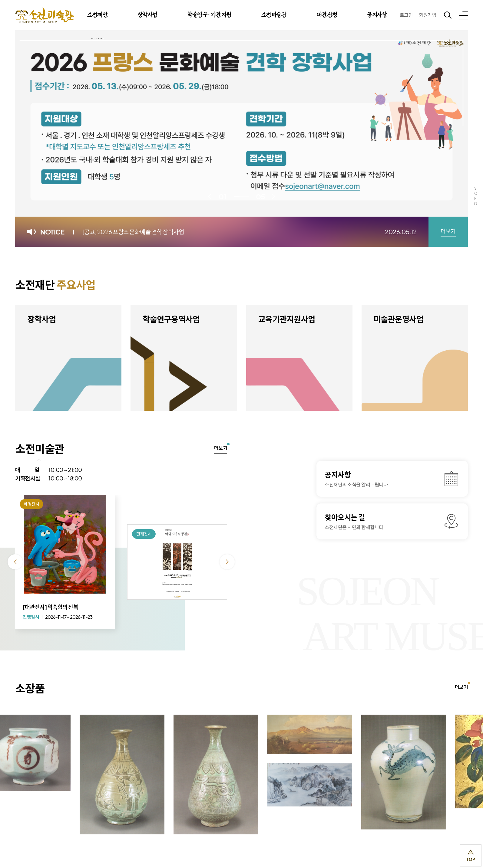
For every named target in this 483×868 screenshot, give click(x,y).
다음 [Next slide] (273, 196)
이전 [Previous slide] (210, 196)
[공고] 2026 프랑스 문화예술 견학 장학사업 (133, 232)
